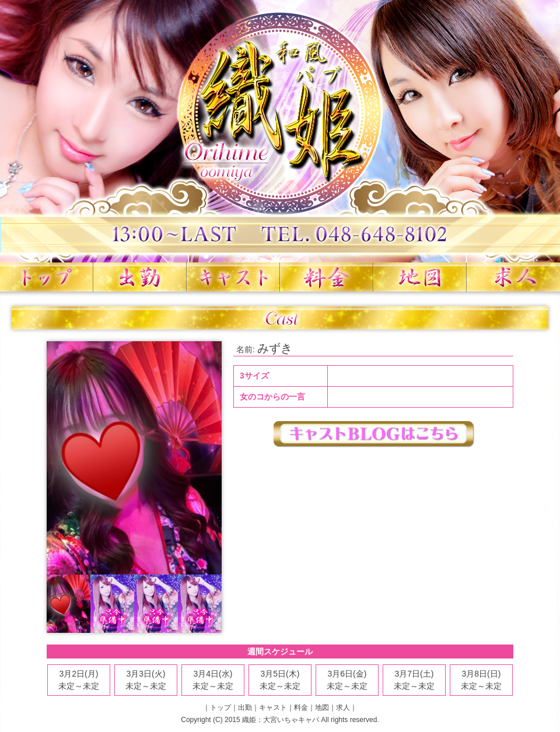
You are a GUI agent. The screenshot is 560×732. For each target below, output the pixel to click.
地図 (420, 277)
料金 (327, 277)
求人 (513, 277)
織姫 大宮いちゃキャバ (280, 131)
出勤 (140, 277)
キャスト (233, 277)
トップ (47, 277)
